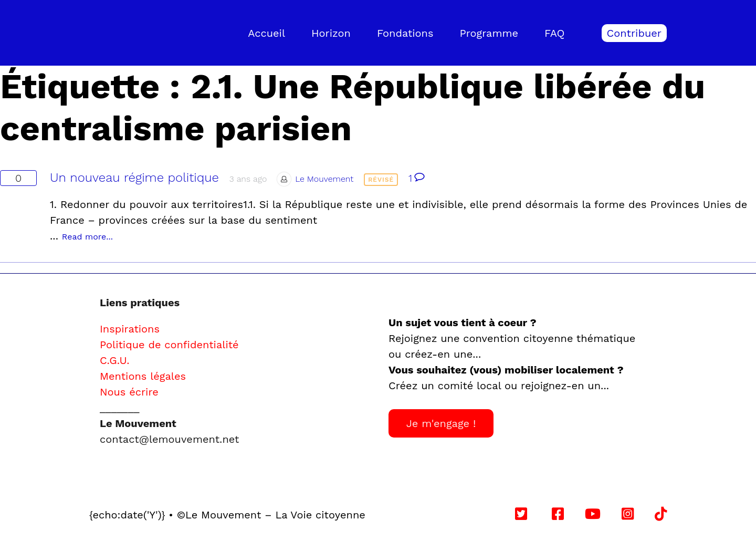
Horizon (331, 33)
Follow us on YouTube (501, 515)
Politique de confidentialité (169, 345)
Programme (489, 33)
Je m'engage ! (441, 423)
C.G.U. (115, 360)
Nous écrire (129, 392)
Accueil (266, 33)
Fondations (405, 33)
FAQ (555, 33)
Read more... (87, 237)
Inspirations (130, 329)
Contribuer (634, 33)
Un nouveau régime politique (134, 178)
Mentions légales (143, 376)
